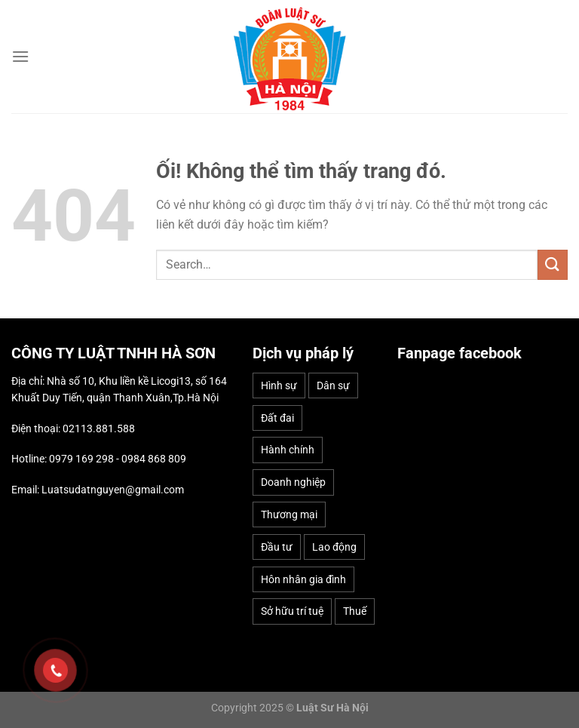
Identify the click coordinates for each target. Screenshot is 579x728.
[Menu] (20, 56)
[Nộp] (553, 264)
